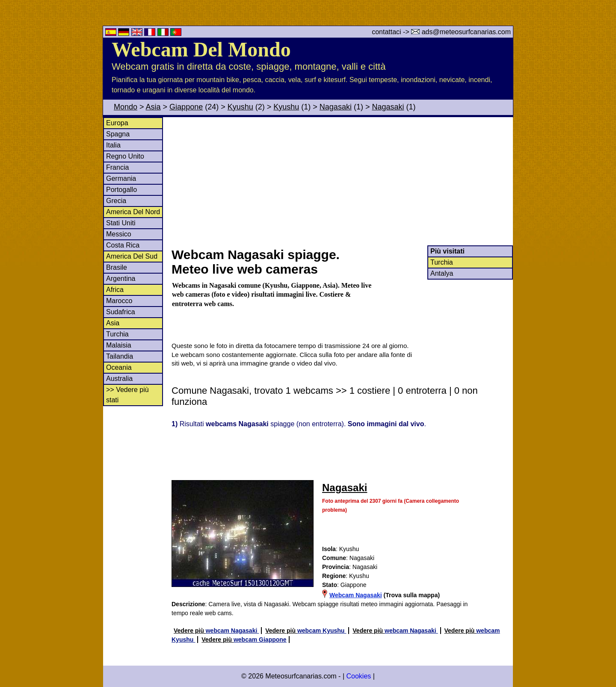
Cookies (358, 676)
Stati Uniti (121, 223)
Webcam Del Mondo (201, 49)
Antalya (442, 273)
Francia (117, 167)
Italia (113, 145)
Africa (115, 290)
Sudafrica (121, 312)
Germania (121, 178)
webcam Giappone (260, 640)
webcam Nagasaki (232, 631)
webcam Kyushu (322, 631)
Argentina (121, 279)
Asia (153, 107)
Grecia (116, 201)
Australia (119, 379)
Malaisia (119, 345)
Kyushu (240, 107)
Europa (117, 123)
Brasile (117, 267)
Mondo (126, 107)
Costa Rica (123, 245)
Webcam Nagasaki (356, 595)
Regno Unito (125, 156)
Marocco (119, 301)
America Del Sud (132, 256)
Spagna (118, 134)
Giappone (186, 107)
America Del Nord (133, 212)
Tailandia (120, 356)
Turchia (117, 334)
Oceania (119, 367)
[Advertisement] (342, 181)
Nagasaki (336, 107)
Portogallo (121, 190)
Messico (119, 234)
